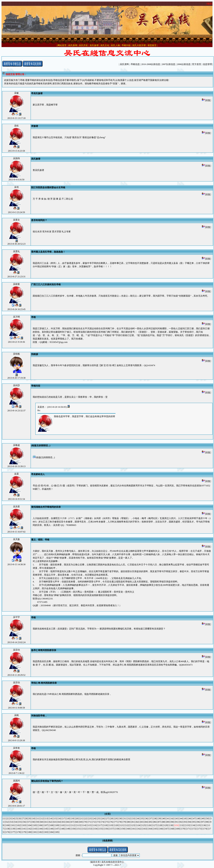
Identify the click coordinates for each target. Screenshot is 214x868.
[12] (42, 818)
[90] (172, 822)
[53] (11, 822)
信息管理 (207, 64)
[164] (150, 829)
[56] (24, 822)
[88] (164, 822)
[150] (73, 829)
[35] (142, 818)
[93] (185, 822)
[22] (86, 818)
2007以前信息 (168, 64)
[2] (7, 818)
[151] (79, 829)
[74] (103, 822)
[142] (29, 829)
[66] (68, 822)
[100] (8, 825)
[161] (134, 829)
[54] (16, 822)
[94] (190, 822)
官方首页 (197, 64)
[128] (160, 825)
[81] (133, 822)
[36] (147, 818)
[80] (129, 822)
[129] (166, 825)
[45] (186, 818)
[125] (144, 825)
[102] (19, 825)
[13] (47, 818)
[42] (173, 818)
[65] (64, 822)
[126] (149, 825)
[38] (155, 818)
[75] (107, 822)
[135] (198, 825)
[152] (84, 829)
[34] (138, 818)
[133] (188, 825)
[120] (116, 825)
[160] (128, 829)
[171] (188, 829)
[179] (24, 832)
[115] (89, 825)
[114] (84, 825)
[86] (155, 822)
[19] (73, 818)
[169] (178, 829)
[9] (30, 818)
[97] (203, 822)
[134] (193, 825)
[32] (129, 818)
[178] (19, 832)
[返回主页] (95, 862)
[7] (23, 818)
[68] (77, 822)
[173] (199, 829)
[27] (107, 818)
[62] (50, 822)
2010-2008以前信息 (151, 64)
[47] (194, 818)
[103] (24, 825)
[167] (167, 829)
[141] (24, 829)
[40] (164, 818)
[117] (100, 825)
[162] (139, 829)
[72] (94, 822)
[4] (14, 818)
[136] (204, 825)
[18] (68, 818)
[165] (156, 829)
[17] (64, 818)
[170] (183, 829)
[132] (182, 825)
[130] (171, 825)
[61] (46, 822)
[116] (95, 825)
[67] (72, 822)
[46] (190, 818)
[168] (172, 829)
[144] (40, 829)
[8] (26, 818)
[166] (161, 829)
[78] (120, 822)
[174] (205, 829)
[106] (40, 825)
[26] (103, 818)
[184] (51, 832)
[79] (124, 822)
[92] (181, 822)
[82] (137, 822)
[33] (133, 818)
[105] (35, 825)
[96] (198, 822)
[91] (177, 822)
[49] (203, 818)
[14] (51, 818)
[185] (57, 832)
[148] (62, 829)
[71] (90, 822)
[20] (77, 818)
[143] (35, 829)
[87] (159, 822)
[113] (78, 825)
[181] (35, 832)
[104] (29, 825)
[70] (85, 822)
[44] (181, 818)
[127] (155, 825)
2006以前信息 (184, 64)
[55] (20, 822)
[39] (160, 818)
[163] (145, 829)
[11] (38, 818)
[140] (19, 829)
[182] (40, 832)
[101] (13, 825)
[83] (142, 822)
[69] (81, 822)
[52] (7, 822)
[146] (51, 829)
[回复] (206, 100)
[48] (199, 818)
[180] (29, 832)
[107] (46, 825)
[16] (60, 818)
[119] (111, 825)
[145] (46, 829)
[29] (116, 818)
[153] (90, 829)
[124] (138, 825)
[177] (13, 832)
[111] (68, 825)
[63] (55, 822)
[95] (194, 822)
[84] (146, 822)
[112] (73, 825)
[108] (51, 825)
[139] (13, 829)
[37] (151, 818)
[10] (33, 818)
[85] (150, 822)
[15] (55, 818)
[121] (122, 825)
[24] (94, 818)
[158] (117, 829)
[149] (68, 829)
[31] (125, 818)
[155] (101, 829)
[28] (112, 818)
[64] (59, 822)
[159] (123, 829)
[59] (37, 822)
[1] (4, 818)
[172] (194, 829)
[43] (177, 818)
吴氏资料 (124, 64)
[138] (8, 829)
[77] (116, 822)
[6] (20, 818)
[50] (207, 818)
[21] (81, 818)
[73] (98, 822)
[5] (17, 818)
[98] (207, 822)
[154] (95, 829)
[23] (90, 818)
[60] (42, 822)
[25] (99, 818)
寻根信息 (135, 64)
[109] (57, 825)
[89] (168, 822)
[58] (33, 822)
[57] (29, 822)
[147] (57, 829)
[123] (133, 825)
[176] (8, 832)
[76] (111, 822)
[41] (168, 818)
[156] (106, 829)
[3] (10, 818)
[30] (120, 818)
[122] (127, 825)
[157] (112, 829)
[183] (46, 832)
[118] (105, 825)
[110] (62, 825)
